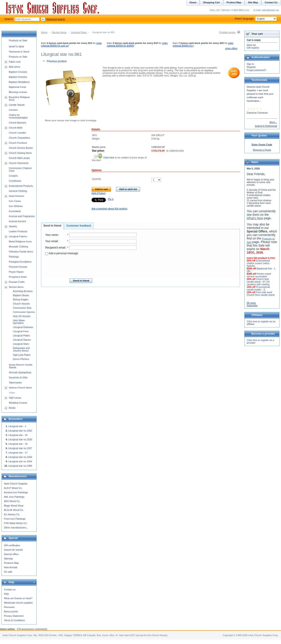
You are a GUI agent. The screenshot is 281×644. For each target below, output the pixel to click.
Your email (51, 241)
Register (251, 67)
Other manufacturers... (16, 528)
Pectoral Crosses (18, 267)
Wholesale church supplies (18, 603)
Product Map (234, 2)
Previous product (54, 61)
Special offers (11, 554)
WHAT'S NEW (16, 47)
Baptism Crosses (18, 72)
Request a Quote (262, 150)
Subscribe (252, 305)
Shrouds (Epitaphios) (20, 372)
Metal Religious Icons (20, 241)
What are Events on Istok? (18, 598)
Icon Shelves (16, 206)
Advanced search (56, 19)
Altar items (14, 67)
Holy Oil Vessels (22, 316)
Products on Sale (18, 40)
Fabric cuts (15, 62)
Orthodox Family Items (21, 252)
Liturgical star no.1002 (20, 431)
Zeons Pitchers (21, 359)
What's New (255, 218)
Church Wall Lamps (19, 158)
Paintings (14, 257)
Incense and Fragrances (22, 216)
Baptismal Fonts (17, 87)
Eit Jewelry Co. (12, 514)
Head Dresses (16, 196)
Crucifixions (15, 181)
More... (273, 122)
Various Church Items (20, 388)
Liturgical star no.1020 (20, 439)
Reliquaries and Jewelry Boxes (21, 349)
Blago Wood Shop (14, 506)
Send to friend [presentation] (52, 226)
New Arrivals (11, 567)
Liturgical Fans (21, 331)
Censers (13, 110)
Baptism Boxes (21, 295)
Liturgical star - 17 (18, 453)
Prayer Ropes (16, 272)
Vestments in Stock (19, 52)
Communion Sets (22, 308)
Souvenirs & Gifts (18, 377)
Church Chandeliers (19, 138)
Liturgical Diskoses (23, 327)
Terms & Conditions (14, 620)
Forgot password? (256, 70)
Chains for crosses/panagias (18, 116)
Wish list (251, 45)
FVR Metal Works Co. (16, 523)
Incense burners (17, 221)
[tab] (52, 226)
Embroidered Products (21, 186)
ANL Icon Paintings (14, 497)
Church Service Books (21, 148)
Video (12, 393)
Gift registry (253, 48)
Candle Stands (17, 105)
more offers (231, 48)
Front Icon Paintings (15, 519)
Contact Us (271, 2)
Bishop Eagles (21, 299)
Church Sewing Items (20, 153)
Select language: (256, 19)
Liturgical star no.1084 (20, 466)
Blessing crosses (18, 92)
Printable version (227, 32)
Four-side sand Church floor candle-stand (261, 294)
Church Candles (17, 133)
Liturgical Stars (79, 32)
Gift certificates (12, 545)
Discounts (9, 607)
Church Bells (16, 128)
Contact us (10, 590)
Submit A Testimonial (266, 126)
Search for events (13, 550)
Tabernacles (15, 383)
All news (251, 303)
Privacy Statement (14, 616)
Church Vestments (19, 163)
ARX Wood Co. (12, 501)
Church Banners (18, 123)
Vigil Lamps (15, 398)
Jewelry (13, 226)
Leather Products (18, 231)
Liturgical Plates (22, 336)
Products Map (11, 563)
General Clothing (18, 191)
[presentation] (91, 265)
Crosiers (13, 176)
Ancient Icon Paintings (16, 492)
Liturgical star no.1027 (20, 448)
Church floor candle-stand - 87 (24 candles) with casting (258, 282)
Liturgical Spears (22, 340)
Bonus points (11, 611)
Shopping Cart (211, 2)
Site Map (253, 2)
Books (12, 408)
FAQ (6, 594)
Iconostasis (15, 211)
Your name (52, 235)
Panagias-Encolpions (20, 262)
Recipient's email (55, 248)
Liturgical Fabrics (18, 236)
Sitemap (8, 559)
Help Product (99, 193)
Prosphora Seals (18, 277)
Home (44, 32)
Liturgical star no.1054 (20, 461)
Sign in (250, 64)
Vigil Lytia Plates (22, 355)
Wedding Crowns (18, 403)
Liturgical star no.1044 (20, 457)
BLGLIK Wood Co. (14, 510)
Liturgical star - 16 (18, 444)
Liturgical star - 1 (17, 426)
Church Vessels (21, 304)
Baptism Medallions (19, 82)
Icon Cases (15, 201)
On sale (8, 572)
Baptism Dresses (18, 77)
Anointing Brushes (23, 291)
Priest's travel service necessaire (259, 275)
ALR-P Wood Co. (13, 488)
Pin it (111, 199)
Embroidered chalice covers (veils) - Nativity (259, 263)
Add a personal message (62, 253)
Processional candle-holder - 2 (258, 288)
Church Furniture (18, 143)
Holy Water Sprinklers (19, 322)
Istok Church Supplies (16, 484)
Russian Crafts (17, 282)
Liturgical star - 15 (18, 435)
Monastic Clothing (18, 247)
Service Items (59, 32)
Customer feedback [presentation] (79, 226)
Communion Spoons (24, 312)
